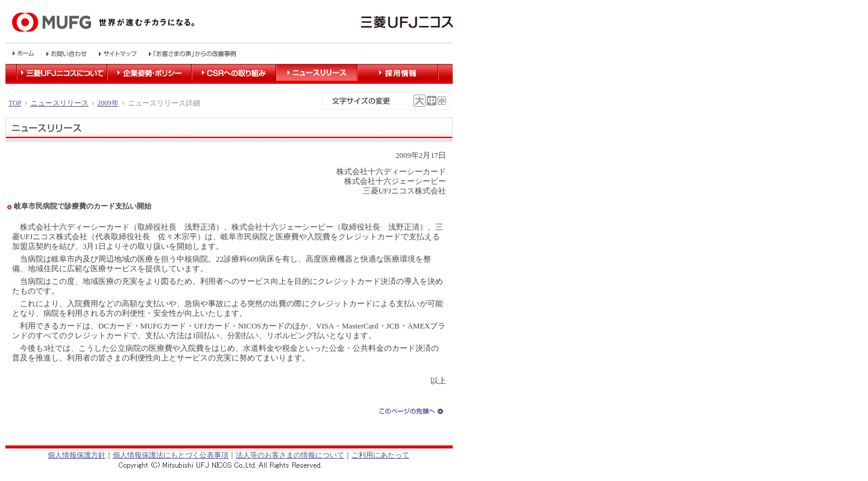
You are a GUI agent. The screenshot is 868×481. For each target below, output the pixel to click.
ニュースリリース (60, 103)
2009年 (108, 103)
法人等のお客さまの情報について (290, 455)
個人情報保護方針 (77, 455)
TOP (15, 103)
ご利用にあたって (380, 455)
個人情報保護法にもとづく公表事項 (171, 455)
